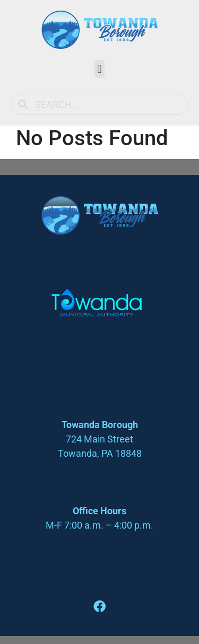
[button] (99, 69)
